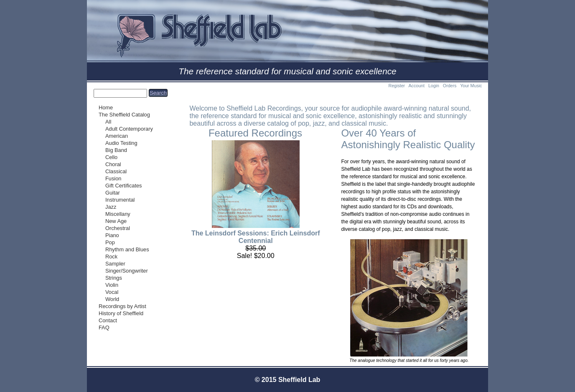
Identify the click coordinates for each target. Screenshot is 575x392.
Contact (108, 320)
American (117, 136)
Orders (450, 86)
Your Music (471, 86)
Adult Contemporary (129, 129)
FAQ (104, 328)
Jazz (111, 207)
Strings (114, 278)
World (112, 299)
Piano (112, 235)
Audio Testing (121, 143)
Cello (111, 157)
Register (397, 86)
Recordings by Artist (122, 306)
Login (434, 86)
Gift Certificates (123, 186)
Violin (112, 285)
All (108, 122)
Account (416, 86)
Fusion (113, 178)
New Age (116, 221)
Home (106, 107)
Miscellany (118, 214)
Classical (116, 171)
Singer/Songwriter (127, 271)
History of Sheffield (121, 313)
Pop (110, 242)
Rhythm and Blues (127, 249)
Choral (113, 164)
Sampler (115, 264)
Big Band (116, 150)
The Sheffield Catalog (124, 115)
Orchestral (118, 228)
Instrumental (120, 200)
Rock (111, 257)
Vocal (112, 292)
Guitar (113, 193)
